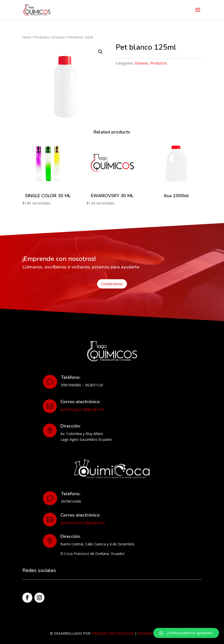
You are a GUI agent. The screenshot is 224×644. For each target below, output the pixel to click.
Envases (59, 37)
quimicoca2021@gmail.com (83, 523)
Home (27, 37)
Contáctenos (112, 284)
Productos (42, 37)
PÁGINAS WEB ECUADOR (113, 633)
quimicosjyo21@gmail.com (82, 409)
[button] (186, 633)
